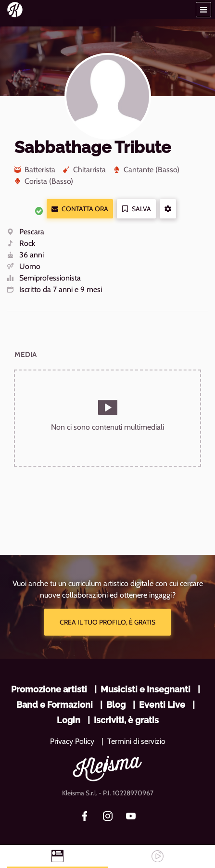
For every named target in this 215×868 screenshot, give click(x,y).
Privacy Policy (72, 741)
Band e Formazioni (55, 705)
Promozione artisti (49, 689)
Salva (136, 209)
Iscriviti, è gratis (126, 720)
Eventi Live (162, 705)
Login (69, 720)
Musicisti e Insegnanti (145, 689)
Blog (116, 705)
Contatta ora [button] (80, 209)
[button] (203, 10)
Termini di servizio (136, 741)
